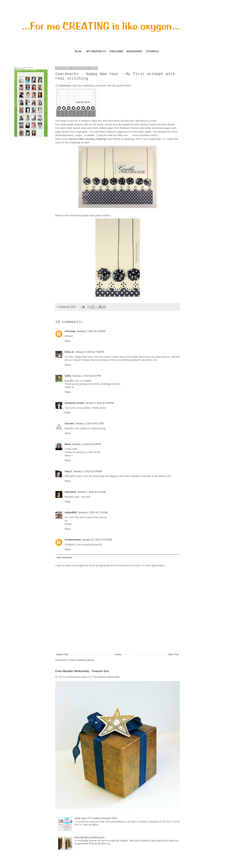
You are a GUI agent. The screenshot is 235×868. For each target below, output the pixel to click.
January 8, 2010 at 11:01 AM (93, 513)
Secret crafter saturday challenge (88, 139)
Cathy (68, 376)
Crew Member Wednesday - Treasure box (82, 671)
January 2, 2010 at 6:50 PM (91, 331)
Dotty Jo (69, 352)
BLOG (78, 51)
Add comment (64, 557)
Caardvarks (65, 86)
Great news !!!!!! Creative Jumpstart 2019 (96, 818)
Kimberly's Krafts (74, 403)
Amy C (68, 471)
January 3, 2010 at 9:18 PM (87, 444)
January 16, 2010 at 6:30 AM (97, 540)
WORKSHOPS (134, 51)
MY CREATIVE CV (96, 51)
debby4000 (71, 513)
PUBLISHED (116, 51)
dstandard (70, 492)
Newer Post (62, 654)
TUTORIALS (153, 51)
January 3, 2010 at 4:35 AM (99, 403)
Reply (68, 341)
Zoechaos (70, 331)
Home (118, 654)
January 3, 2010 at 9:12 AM (89, 424)
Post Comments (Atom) (82, 660)
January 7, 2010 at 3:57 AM (91, 492)
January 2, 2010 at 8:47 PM (87, 376)
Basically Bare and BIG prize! (89, 837)
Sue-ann (69, 424)
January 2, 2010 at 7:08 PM (89, 352)
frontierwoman (73, 540)
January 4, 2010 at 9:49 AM (87, 471)
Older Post (173, 654)
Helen (68, 444)
